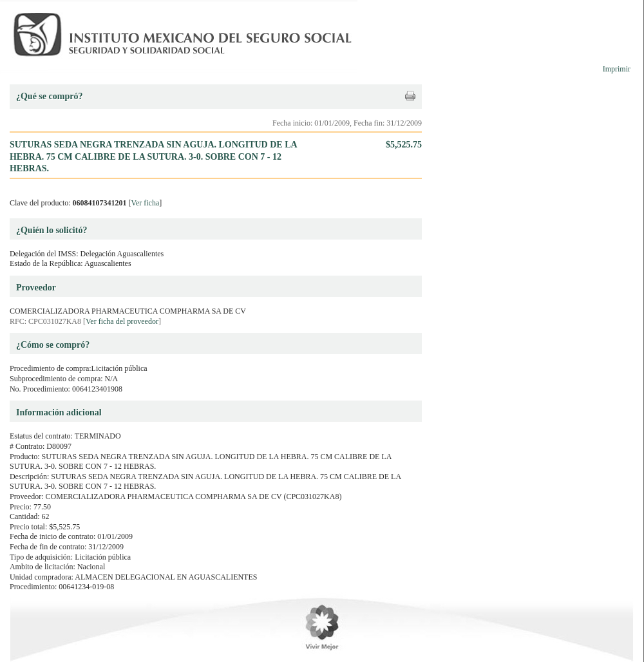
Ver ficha (146, 203)
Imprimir (617, 69)
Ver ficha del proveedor (122, 321)
